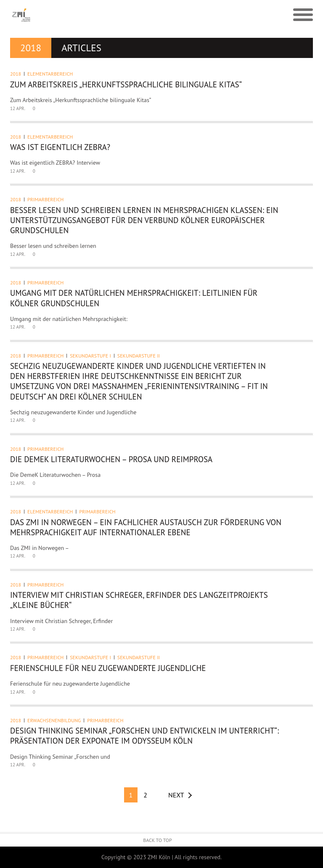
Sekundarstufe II (139, 356)
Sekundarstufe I (90, 356)
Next (176, 795)
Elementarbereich (50, 74)
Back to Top (158, 840)
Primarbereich (45, 199)
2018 (16, 74)
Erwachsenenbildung (54, 720)
